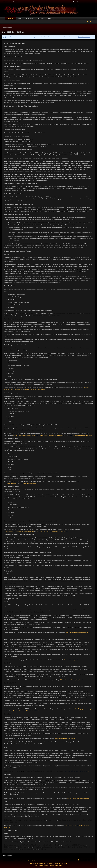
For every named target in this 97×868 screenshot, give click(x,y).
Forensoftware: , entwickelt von (49, 863)
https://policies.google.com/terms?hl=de (24, 435)
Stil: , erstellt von (48, 865)
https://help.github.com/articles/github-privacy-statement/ (52, 531)
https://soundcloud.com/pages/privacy (65, 739)
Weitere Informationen (84, 37)
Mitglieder (30, 18)
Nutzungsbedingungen (30, 860)
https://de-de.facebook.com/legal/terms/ (35, 390)
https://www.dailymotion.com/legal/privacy (79, 798)
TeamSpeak (41, 18)
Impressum (20, 860)
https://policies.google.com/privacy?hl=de (80, 435)
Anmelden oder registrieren (10, 2)
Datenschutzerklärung (9, 860)
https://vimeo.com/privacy (71, 660)
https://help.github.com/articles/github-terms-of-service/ (19, 531)
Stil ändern (73, 860)
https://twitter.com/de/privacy (28, 483)
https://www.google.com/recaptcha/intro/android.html (24, 711)
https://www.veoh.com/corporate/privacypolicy (76, 771)
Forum (20, 18)
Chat (50, 18)
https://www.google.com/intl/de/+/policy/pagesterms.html (51, 435)
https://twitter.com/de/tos (11, 483)
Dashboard (10, 18)
